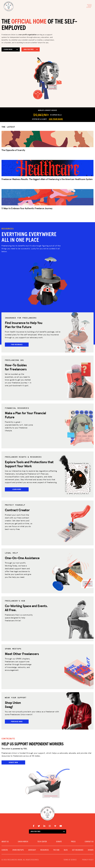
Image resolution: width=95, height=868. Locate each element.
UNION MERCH (23, 842)
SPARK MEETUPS (18, 851)
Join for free (48, 832)
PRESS (73, 842)
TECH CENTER (42, 842)
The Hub (56, 851)
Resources (45, 851)
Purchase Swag (17, 722)
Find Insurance (17, 345)
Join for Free (31, 49)
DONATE (59, 842)
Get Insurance (78, 851)
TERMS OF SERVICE (70, 860)
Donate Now (13, 763)
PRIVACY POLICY (88, 860)
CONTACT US (89, 842)
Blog (66, 851)
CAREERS (5, 851)
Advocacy (32, 851)
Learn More (11, 49)
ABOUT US (5, 842)
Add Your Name (56, 119)
